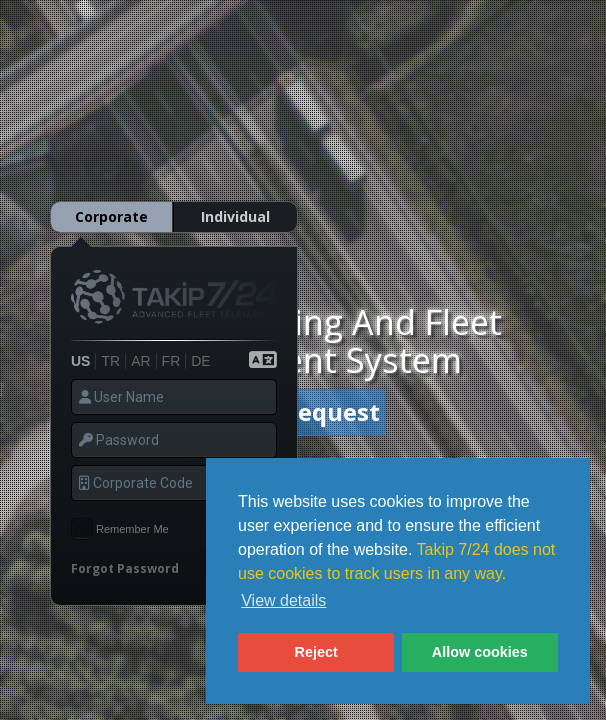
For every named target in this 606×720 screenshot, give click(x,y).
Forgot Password (125, 552)
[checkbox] (82, 513)
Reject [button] (316, 652)
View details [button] (283, 600)
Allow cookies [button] (480, 652)
